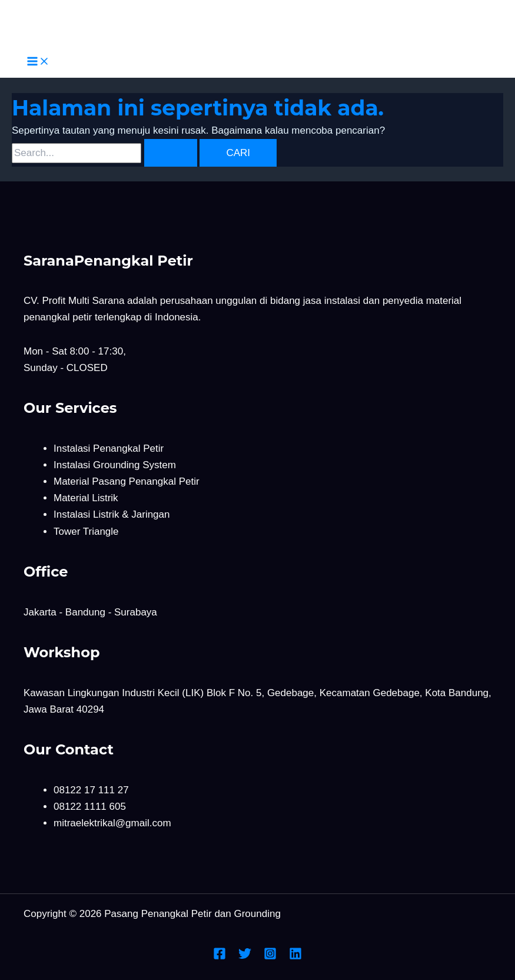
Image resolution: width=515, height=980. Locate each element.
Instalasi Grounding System (115, 465)
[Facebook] (220, 957)
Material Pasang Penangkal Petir (127, 481)
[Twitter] (245, 957)
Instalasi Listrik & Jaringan (112, 514)
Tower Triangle (86, 532)
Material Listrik (86, 498)
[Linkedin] (295, 957)
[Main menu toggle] (38, 62)
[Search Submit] (171, 153)
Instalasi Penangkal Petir (109, 448)
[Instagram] (270, 957)
